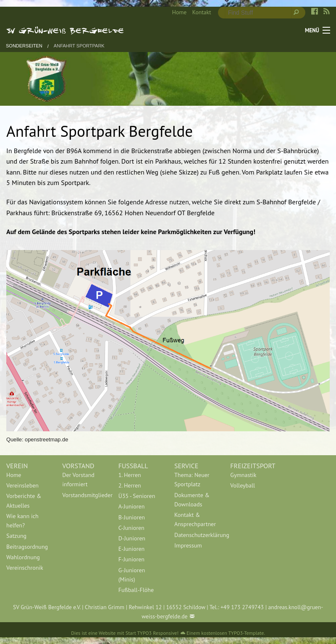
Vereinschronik (25, 568)
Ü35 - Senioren (137, 496)
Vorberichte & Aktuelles (24, 501)
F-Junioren (131, 559)
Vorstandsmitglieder (84, 495)
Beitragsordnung (27, 547)
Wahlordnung (23, 557)
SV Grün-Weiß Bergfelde (65, 30)
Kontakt (202, 12)
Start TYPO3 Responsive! (152, 633)
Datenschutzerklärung (196, 535)
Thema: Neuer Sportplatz (192, 480)
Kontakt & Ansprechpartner (195, 519)
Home (179, 12)
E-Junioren (132, 549)
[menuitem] (176, 13)
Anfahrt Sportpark (79, 46)
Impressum (188, 545)
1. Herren (130, 475)
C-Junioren (131, 528)
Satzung (16, 536)
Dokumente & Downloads (192, 500)
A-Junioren (132, 506)
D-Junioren (132, 538)
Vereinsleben (22, 485)
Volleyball (243, 485)
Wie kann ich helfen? (22, 521)
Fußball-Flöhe (136, 590)
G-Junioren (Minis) (132, 575)
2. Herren (130, 485)
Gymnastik (243, 475)
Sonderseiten (24, 46)
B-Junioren (132, 517)
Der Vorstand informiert (78, 480)
